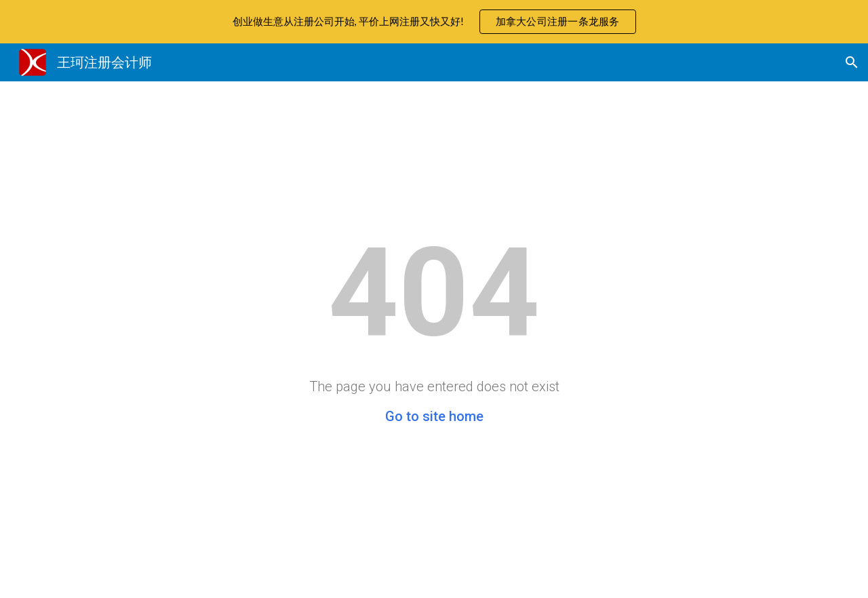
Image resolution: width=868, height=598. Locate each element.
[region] (434, 22)
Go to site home (434, 416)
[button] (852, 62)
